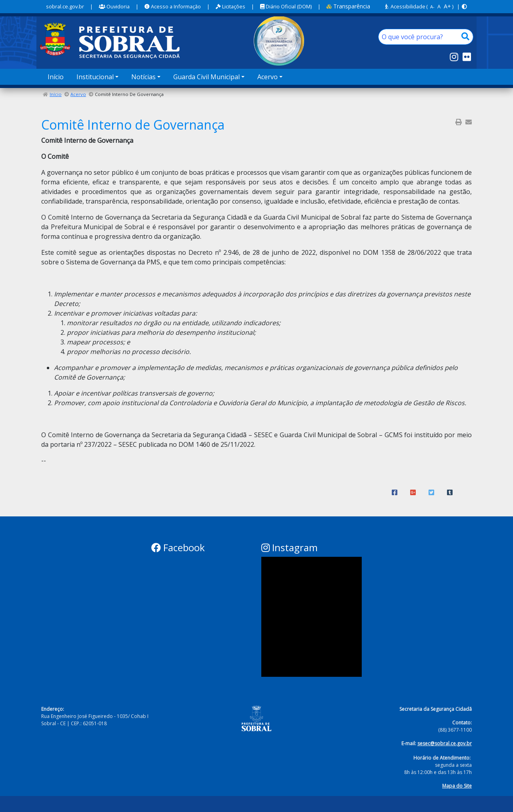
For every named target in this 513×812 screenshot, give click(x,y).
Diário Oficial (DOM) (286, 6)
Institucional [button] (95, 77)
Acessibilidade (405, 6)
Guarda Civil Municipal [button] (206, 77)
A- (432, 7)
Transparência (348, 6)
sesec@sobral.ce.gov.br (445, 743)
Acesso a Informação (173, 6)
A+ (447, 6)
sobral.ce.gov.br (65, 6)
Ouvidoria (114, 6)
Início (56, 77)
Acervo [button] (268, 77)
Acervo (78, 94)
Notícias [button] (143, 77)
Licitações (230, 6)
